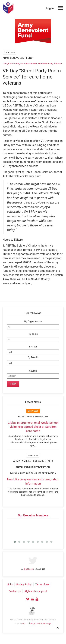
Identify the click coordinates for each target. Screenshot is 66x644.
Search (33, 371)
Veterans (58, 64)
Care (5, 64)
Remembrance (45, 64)
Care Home (14, 64)
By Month (33, 357)
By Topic (33, 334)
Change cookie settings (39, 623)
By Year (33, 347)
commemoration (29, 64)
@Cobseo (28, 569)
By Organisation (33, 321)
